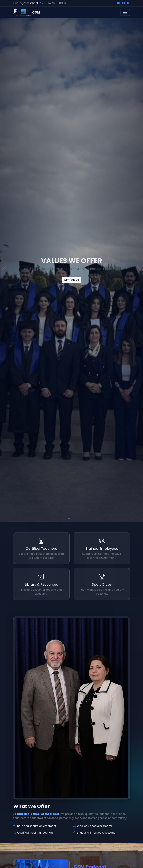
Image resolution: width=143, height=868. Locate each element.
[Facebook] (123, 3)
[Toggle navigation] (125, 12)
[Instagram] (129, 3)
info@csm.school (27, 3)
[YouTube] (118, 3)
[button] (69, 518)
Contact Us (71, 280)
